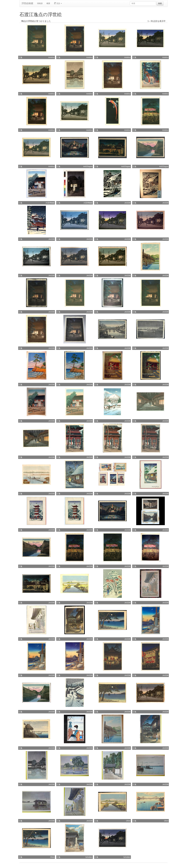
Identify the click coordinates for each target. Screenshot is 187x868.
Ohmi (128, 821)
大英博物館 (50, 203)
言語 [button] (58, 3)
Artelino (51, 57)
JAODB (127, 203)
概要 (48, 3)
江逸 (20, 57)
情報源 (40, 3)
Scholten (89, 857)
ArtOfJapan (88, 166)
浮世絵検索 (27, 3)
